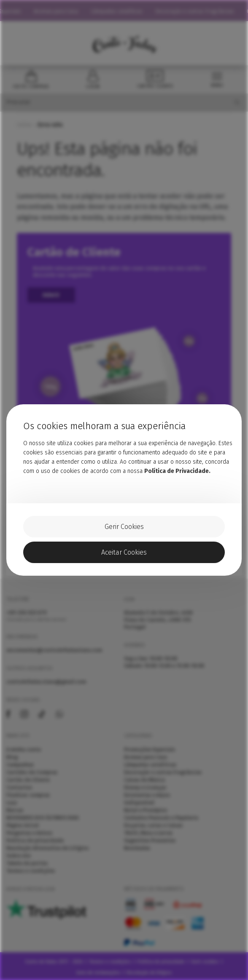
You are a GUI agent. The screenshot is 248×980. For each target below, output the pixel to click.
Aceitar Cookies (124, 552)
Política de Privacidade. (177, 471)
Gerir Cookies (124, 527)
